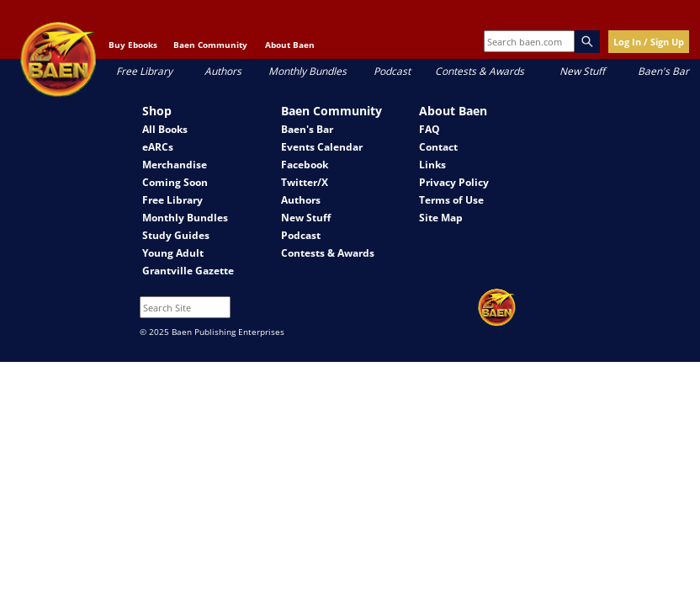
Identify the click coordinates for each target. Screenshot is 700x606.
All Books (165, 129)
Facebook (305, 165)
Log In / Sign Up (649, 42)
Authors (223, 71)
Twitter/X (305, 182)
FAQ (430, 129)
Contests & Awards (480, 71)
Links (432, 165)
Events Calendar (322, 147)
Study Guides (176, 235)
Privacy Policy (454, 182)
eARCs (158, 147)
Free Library (144, 71)
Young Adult (173, 253)
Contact (438, 147)
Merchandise (175, 165)
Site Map (441, 218)
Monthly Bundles (308, 71)
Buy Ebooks (133, 45)
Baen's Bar (663, 71)
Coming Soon (175, 182)
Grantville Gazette (188, 271)
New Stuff (582, 71)
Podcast (392, 71)
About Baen (290, 45)
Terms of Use (451, 200)
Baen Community (210, 45)
